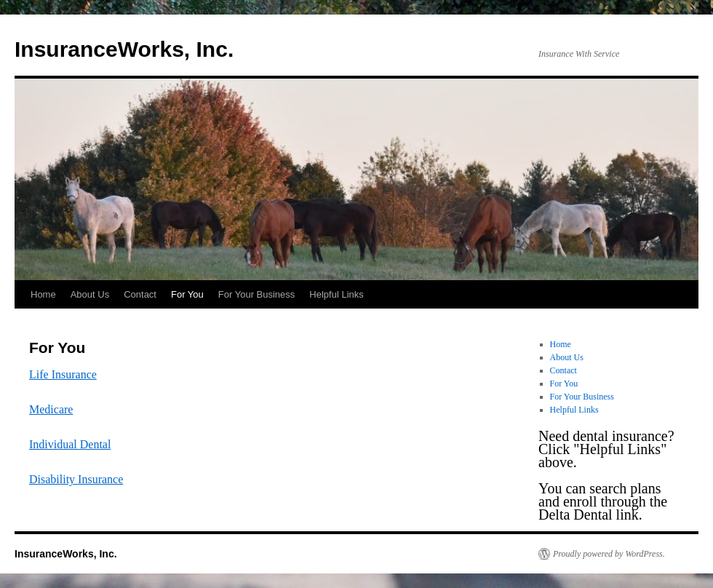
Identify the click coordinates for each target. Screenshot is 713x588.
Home (43, 294)
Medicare (51, 409)
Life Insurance (63, 374)
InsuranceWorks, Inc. (124, 49)
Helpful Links (336, 294)
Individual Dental (70, 444)
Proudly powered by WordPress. (609, 554)
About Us (90, 294)
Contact (140, 294)
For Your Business (257, 294)
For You (187, 294)
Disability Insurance (76, 479)
